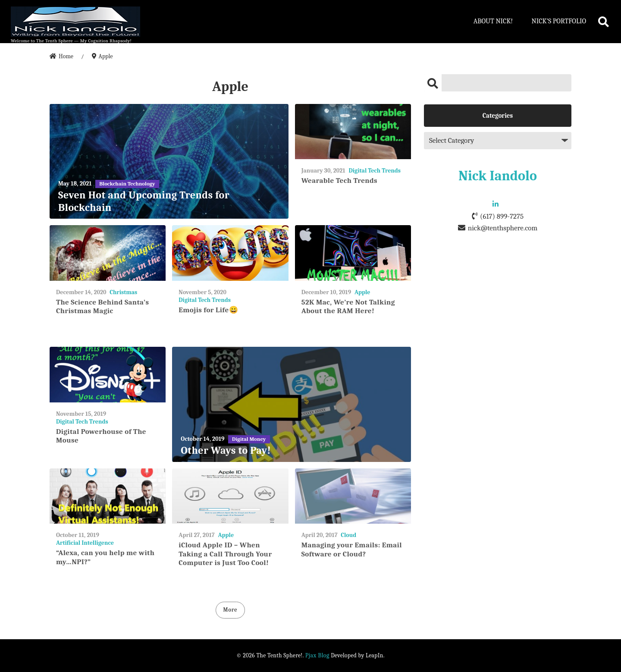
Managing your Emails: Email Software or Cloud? (352, 549)
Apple (362, 292)
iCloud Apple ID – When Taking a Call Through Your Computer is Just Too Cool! (225, 554)
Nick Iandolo (498, 176)
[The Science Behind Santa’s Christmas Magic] (108, 253)
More (231, 610)
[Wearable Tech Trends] (353, 132)
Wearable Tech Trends (339, 181)
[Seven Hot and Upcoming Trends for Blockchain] (169, 162)
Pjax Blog (317, 655)
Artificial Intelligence (85, 543)
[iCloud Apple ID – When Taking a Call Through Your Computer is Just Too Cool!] (230, 496)
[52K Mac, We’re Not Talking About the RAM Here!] (353, 253)
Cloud (348, 535)
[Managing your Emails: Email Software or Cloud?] (353, 496)
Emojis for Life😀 (208, 310)
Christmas (123, 292)
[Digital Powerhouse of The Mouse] (108, 375)
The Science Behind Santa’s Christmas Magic (102, 306)
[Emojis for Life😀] (230, 253)
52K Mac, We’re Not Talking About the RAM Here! (348, 306)
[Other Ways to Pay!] (292, 404)
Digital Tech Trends (375, 171)
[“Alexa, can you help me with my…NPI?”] (108, 496)
